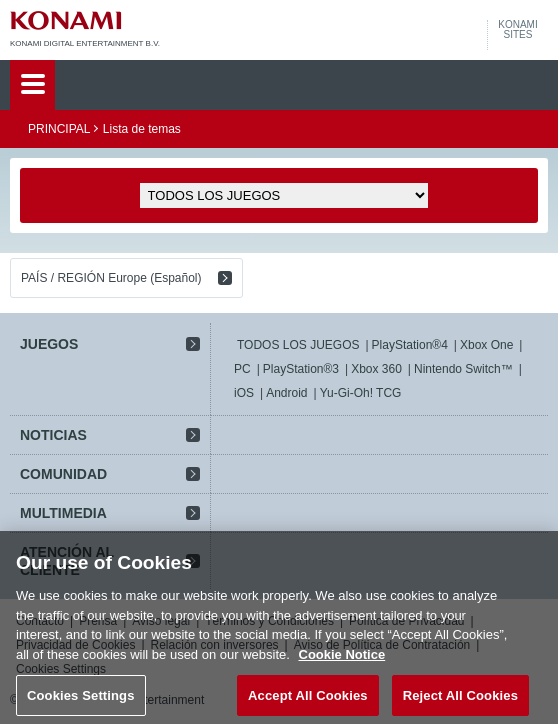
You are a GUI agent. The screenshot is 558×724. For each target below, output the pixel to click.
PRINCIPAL (59, 129)
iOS (244, 393)
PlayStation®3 (301, 369)
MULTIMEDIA (63, 513)
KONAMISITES (517, 30)
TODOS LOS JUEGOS (298, 345)
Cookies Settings (81, 701)
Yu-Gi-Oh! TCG (361, 393)
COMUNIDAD (63, 474)
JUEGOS (49, 344)
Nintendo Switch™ (463, 369)
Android (286, 393)
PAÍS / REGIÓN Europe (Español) (111, 278)
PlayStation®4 (410, 345)
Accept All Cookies (308, 701)
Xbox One (486, 345)
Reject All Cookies (460, 701)
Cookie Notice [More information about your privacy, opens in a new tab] (342, 660)
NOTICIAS (53, 435)
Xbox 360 (376, 369)
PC (242, 369)
